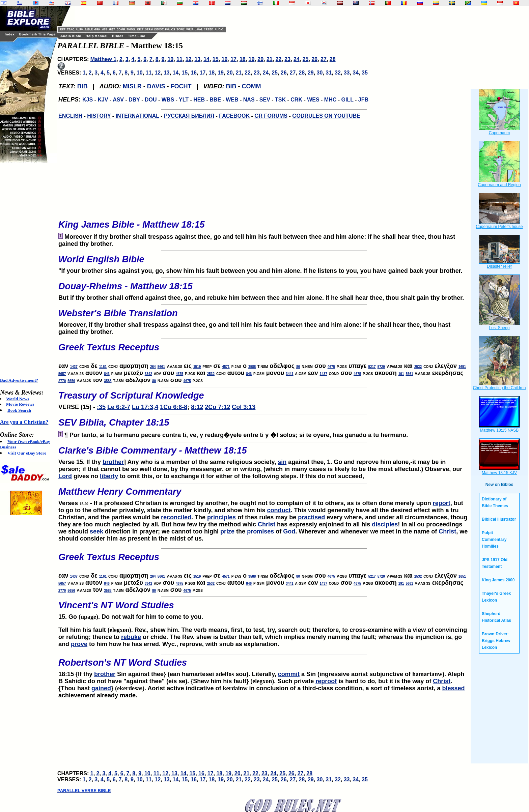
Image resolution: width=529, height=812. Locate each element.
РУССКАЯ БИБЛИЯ (189, 116)
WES (313, 100)
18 (243, 59)
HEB (199, 100)
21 (270, 59)
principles (221, 517)
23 (287, 59)
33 (347, 73)
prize (227, 531)
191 (401, 374)
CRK (296, 100)
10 (170, 59)
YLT (184, 100)
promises (260, 531)
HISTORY (99, 116)
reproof (326, 681)
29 (311, 73)
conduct (279, 510)
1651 (462, 367)
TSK (280, 100)
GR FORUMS (271, 116)
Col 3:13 (244, 407)
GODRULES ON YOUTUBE (326, 116)
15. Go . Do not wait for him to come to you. (264, 608)
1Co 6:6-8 (174, 407)
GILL (347, 100)
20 (260, 59)
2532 (418, 367)
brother (113, 462)
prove (79, 644)
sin (282, 462)
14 (206, 59)
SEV (265, 100)
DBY (134, 100)
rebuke (131, 637)
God (289, 531)
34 (356, 73)
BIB (82, 86)
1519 (197, 367)
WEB (232, 100)
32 (338, 73)
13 (197, 59)
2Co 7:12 (217, 407)
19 (252, 59)
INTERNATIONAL (137, 116)
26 (314, 59)
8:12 (197, 407)
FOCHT (181, 86)
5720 (381, 367)
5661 (161, 367)
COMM (252, 86)
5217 (372, 367)
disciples (385, 524)
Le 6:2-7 (119, 407)
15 (216, 59)
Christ (267, 524)
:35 (101, 407)
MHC (330, 100)
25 (306, 59)
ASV (118, 100)
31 (329, 73)
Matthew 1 (103, 59)
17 (233, 59)
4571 (226, 367)
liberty (109, 476)
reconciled (176, 517)
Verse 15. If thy (264, 454)
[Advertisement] (27, 270)
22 (279, 59)
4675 (331, 367)
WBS (168, 100)
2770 (62, 381)
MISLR (132, 86)
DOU (151, 100)
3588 (252, 367)
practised (311, 517)
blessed (454, 688)
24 (297, 59)
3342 (148, 374)
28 (333, 59)
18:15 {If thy (76, 674)
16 (225, 59)
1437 (74, 367)
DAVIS (156, 86)
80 (298, 367)
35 (365, 73)
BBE (215, 100)
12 (189, 59)
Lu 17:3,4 (145, 407)
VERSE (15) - (264, 399)
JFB (363, 100)
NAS (249, 100)
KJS (88, 100)
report (442, 503)
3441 (289, 374)
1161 (103, 367)
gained (101, 688)
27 (324, 59)
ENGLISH (70, 116)
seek (96, 531)
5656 (71, 381)
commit (289, 674)
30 (320, 73)
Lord (65, 476)
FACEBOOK (234, 116)
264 (153, 367)
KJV (103, 100)
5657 (62, 374)
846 (107, 374)
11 (179, 59)
